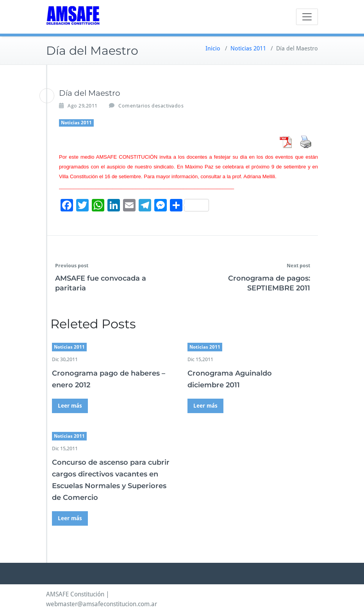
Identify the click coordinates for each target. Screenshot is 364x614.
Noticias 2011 (248, 48)
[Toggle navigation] (307, 17)
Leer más (70, 406)
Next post (298, 266)
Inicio (213, 48)
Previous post (72, 266)
